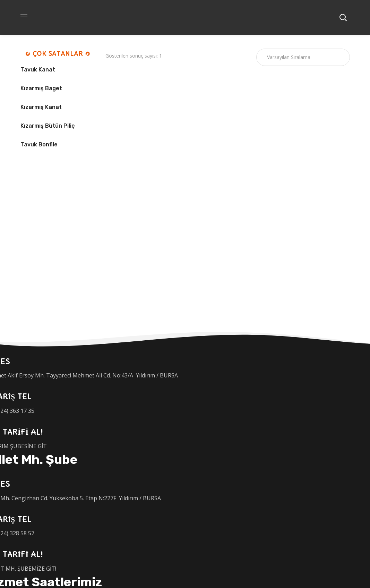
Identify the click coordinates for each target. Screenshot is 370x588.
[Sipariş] (303, 57)
